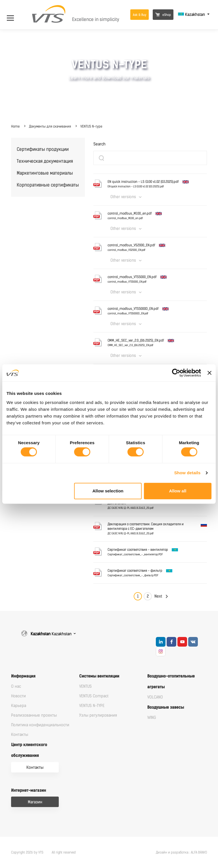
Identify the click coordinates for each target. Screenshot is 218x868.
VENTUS (85, 686)
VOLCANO (155, 697)
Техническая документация (45, 161)
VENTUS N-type (91, 126)
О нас (16, 686)
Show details (187, 473)
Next (158, 596)
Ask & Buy (140, 15)
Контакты (20, 735)
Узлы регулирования (98, 715)
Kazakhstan (192, 15)
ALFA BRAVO (199, 852)
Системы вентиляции (99, 676)
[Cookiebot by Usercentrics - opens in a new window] (176, 373)
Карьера (19, 706)
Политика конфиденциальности (40, 725)
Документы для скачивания (50, 126)
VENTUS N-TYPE (92, 706)
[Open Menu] (13, 15)
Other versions (123, 197)
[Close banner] (209, 373)
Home (15, 126)
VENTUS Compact (94, 696)
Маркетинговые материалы (45, 173)
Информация (23, 676)
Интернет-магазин (29, 790)
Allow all (178, 491)
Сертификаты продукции (43, 149)
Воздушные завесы (166, 707)
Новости (18, 696)
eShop (163, 15)
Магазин (35, 802)
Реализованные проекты (34, 715)
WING (152, 718)
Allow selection (108, 491)
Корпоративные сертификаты (48, 185)
